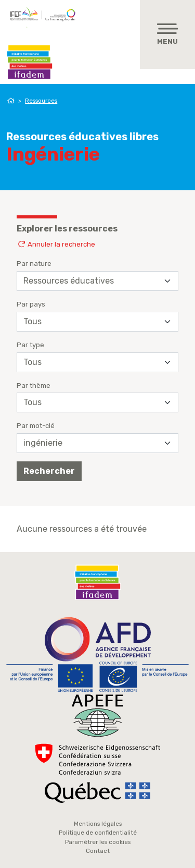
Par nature (34, 264)
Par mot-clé (36, 426)
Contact (98, 851)
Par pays (31, 304)
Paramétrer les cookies (98, 842)
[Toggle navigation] (167, 34)
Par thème (34, 386)
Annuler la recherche (56, 244)
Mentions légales (98, 824)
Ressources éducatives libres (82, 137)
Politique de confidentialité (98, 833)
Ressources (41, 101)
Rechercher (49, 471)
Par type (30, 345)
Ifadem (30, 62)
